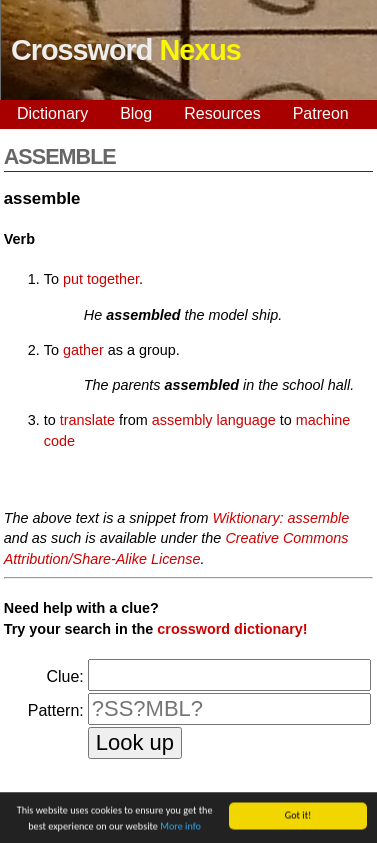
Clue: (64, 676)
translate (87, 420)
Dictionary (52, 113)
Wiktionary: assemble (281, 518)
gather (83, 350)
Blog (136, 113)
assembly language (214, 420)
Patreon (321, 113)
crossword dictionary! (232, 629)
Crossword (126, 50)
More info (180, 827)
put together (101, 279)
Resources (222, 113)
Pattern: (56, 710)
